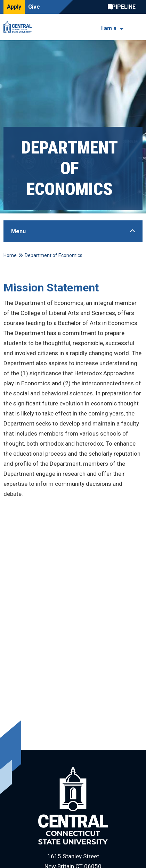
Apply (14, 7)
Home (10, 255)
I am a (109, 28)
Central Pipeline (123, 7)
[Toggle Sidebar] (73, 231)
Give (34, 7)
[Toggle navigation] (138, 27)
